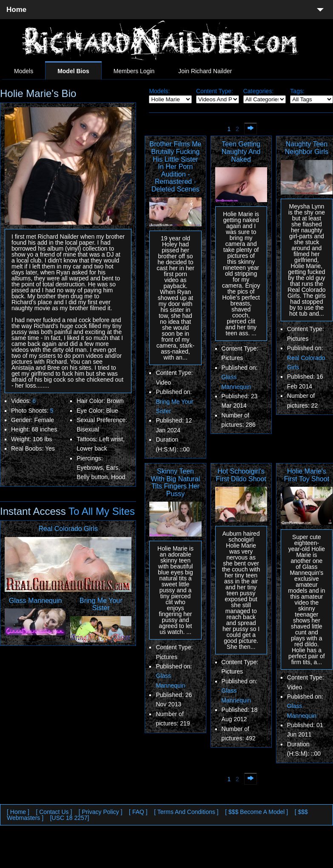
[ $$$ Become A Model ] (256, 812)
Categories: (259, 91)
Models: (159, 91)
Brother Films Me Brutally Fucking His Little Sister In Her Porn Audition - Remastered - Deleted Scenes (176, 167)
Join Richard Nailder (205, 71)
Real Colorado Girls (68, 529)
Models (24, 71)
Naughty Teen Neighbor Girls (307, 148)
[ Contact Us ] (54, 812)
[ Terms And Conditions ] (186, 812)
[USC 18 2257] (70, 818)
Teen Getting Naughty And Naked (241, 151)
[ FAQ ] (138, 812)
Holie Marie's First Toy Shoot (307, 475)
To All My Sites (100, 511)
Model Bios (73, 71)
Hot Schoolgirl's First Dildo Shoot (241, 475)
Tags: (297, 91)
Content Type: (215, 91)
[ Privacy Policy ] (101, 812)
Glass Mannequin (36, 601)
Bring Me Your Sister (101, 604)
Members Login (134, 71)
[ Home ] (18, 812)
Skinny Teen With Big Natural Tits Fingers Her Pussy (176, 483)
